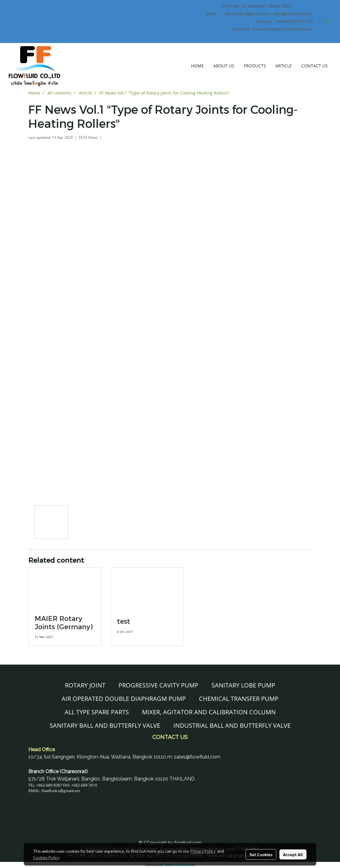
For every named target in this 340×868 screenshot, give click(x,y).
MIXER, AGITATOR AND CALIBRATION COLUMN (209, 712)
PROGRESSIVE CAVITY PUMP (158, 685)
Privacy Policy (203, 851)
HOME (197, 66)
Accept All (293, 854)
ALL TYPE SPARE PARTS (97, 712)
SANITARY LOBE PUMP (243, 685)
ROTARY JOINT (85, 685)
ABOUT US (224, 66)
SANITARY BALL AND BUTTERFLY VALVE (105, 725)
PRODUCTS (255, 66)
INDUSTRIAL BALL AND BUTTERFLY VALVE (232, 725)
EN (325, 22)
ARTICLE (284, 66)
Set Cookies (261, 854)
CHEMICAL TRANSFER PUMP (239, 699)
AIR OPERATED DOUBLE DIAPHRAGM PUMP (124, 699)
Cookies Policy (46, 857)
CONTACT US (315, 66)
